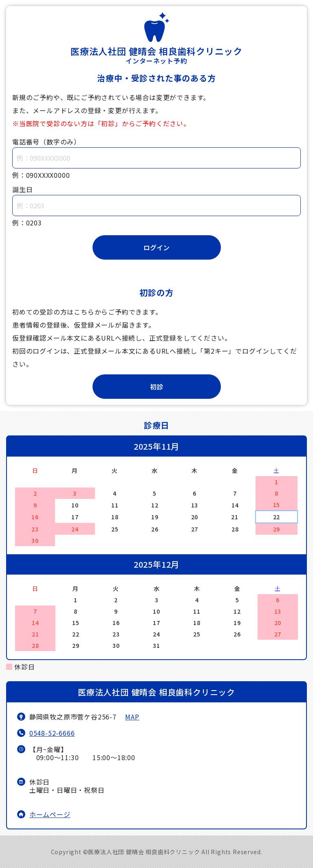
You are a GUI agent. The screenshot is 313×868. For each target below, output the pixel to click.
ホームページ (50, 814)
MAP (132, 717)
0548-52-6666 (52, 733)
